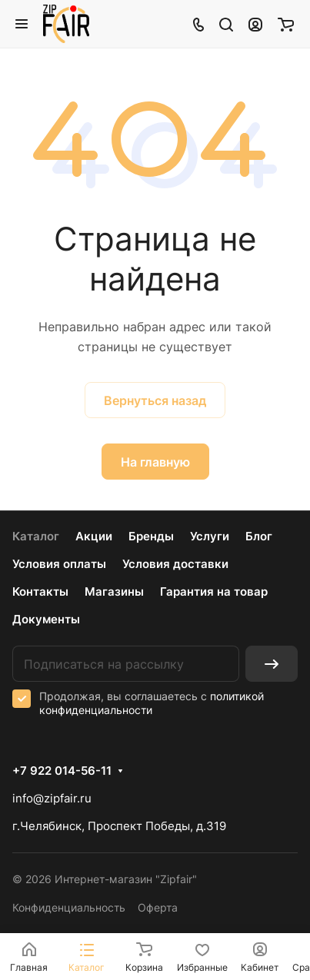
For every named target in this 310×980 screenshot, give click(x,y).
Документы (46, 619)
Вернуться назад (155, 400)
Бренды (151, 536)
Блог (259, 536)
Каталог (36, 536)
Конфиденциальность (69, 907)
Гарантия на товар (214, 591)
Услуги (210, 536)
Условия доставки (175, 564)
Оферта (158, 907)
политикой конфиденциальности (152, 703)
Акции (94, 536)
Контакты (40, 591)
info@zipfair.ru (52, 798)
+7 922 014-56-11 (62, 771)
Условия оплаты (59, 564)
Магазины (114, 591)
